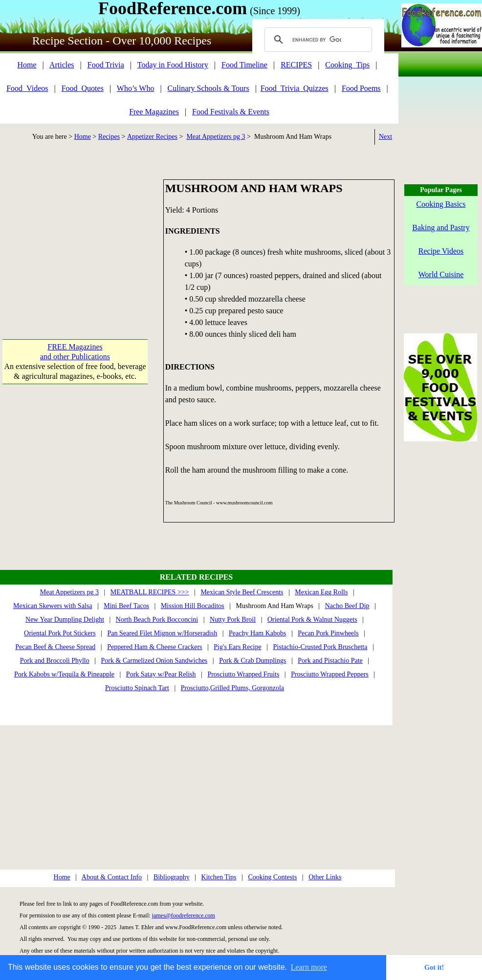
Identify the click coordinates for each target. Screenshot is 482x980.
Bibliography (172, 877)
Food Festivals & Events (231, 112)
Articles (62, 65)
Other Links (325, 877)
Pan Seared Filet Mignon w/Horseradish (162, 633)
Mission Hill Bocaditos (193, 606)
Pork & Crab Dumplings (252, 661)
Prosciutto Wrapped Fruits (243, 674)
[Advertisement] (75, 240)
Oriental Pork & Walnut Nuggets (312, 620)
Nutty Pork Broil (233, 620)
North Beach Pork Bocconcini (157, 620)
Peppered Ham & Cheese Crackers (154, 647)
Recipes (109, 137)
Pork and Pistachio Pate (330, 661)
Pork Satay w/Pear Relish (161, 674)
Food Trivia (106, 65)
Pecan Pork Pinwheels (328, 633)
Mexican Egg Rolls (321, 592)
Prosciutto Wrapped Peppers (330, 674)
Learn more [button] (309, 967)
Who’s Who (136, 88)
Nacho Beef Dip (347, 606)
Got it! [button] (434, 967)
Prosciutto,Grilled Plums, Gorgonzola (232, 688)
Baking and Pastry (441, 228)
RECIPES (296, 65)
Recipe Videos (441, 251)
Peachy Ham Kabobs (257, 633)
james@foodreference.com (184, 915)
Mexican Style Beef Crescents (242, 592)
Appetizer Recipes (152, 137)
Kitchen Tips (219, 877)
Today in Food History (173, 65)
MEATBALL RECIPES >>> (150, 592)
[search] (317, 40)
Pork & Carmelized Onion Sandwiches (154, 661)
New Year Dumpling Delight (65, 620)
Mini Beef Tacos (126, 606)
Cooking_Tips (347, 65)
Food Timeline (244, 65)
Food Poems (361, 88)
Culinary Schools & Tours (208, 88)
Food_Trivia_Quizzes (295, 88)
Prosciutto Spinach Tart (137, 688)
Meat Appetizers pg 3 (216, 137)
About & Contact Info (112, 877)
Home (27, 65)
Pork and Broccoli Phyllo (55, 661)
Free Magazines (154, 112)
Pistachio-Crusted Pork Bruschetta (320, 647)
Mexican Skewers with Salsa (53, 606)
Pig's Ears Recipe (237, 647)
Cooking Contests (272, 877)
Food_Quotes (83, 88)
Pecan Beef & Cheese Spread (55, 647)
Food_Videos (27, 88)
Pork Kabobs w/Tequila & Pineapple (64, 674)
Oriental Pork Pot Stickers (60, 633)
